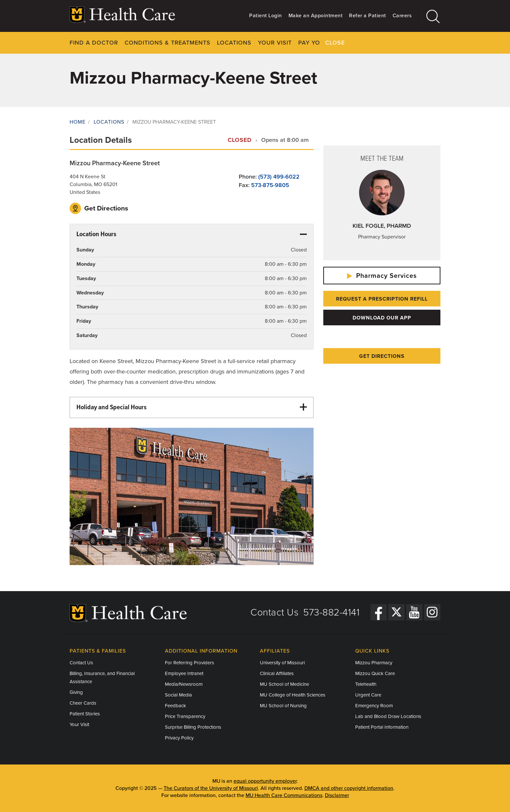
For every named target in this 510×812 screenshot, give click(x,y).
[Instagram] (432, 612)
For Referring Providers (189, 663)
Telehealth (366, 684)
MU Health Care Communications (284, 795)
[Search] (430, 16)
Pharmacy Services (382, 276)
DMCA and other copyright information (349, 788)
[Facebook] (379, 612)
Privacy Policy (179, 738)
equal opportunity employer (265, 781)
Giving (76, 692)
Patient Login (266, 16)
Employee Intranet (184, 673)
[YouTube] (414, 612)
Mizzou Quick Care (375, 673)
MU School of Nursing (283, 706)
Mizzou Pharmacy (374, 663)
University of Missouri (282, 663)
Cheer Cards (83, 703)
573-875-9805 (270, 185)
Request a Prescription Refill (382, 299)
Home (78, 122)
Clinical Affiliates (277, 673)
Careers (402, 16)
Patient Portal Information (382, 727)
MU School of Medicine (284, 684)
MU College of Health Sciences (293, 695)
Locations (234, 43)
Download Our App (382, 318)
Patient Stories (85, 714)
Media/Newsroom (184, 684)
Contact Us (275, 612)
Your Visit (275, 43)
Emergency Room (374, 706)
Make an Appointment (316, 16)
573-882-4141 (331, 612)
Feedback (175, 706)
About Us (365, 43)
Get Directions (99, 208)
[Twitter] (396, 612)
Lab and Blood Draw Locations (388, 716)
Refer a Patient (368, 16)
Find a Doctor (94, 43)
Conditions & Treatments (168, 43)
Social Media (178, 695)
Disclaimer (337, 795)
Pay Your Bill (320, 43)
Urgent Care (368, 695)
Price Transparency (185, 716)
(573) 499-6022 (279, 176)
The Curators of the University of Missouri (211, 788)
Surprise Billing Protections (193, 727)
